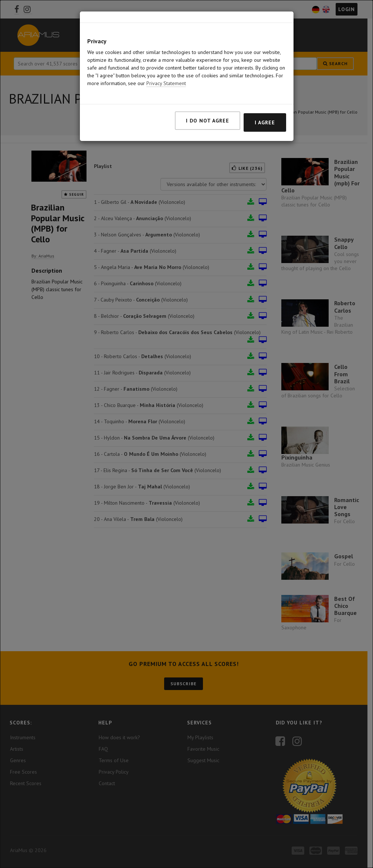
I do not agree (208, 111)
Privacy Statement (166, 74)
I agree (265, 113)
